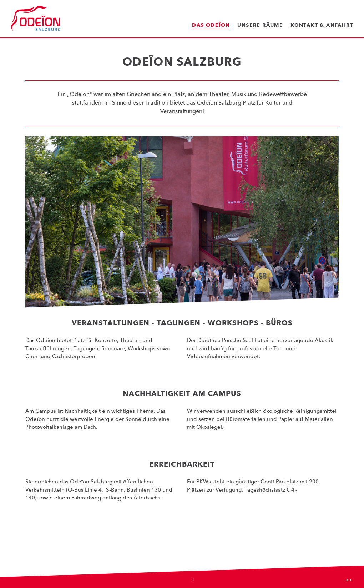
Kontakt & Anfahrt (322, 25)
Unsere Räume (260, 25)
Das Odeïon (211, 25)
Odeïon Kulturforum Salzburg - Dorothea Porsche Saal (36, 19)
